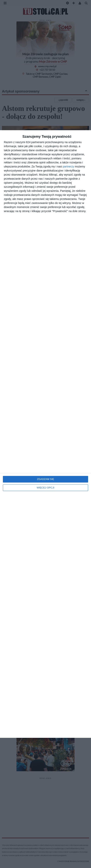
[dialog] (45, 434)
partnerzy (68, 166)
